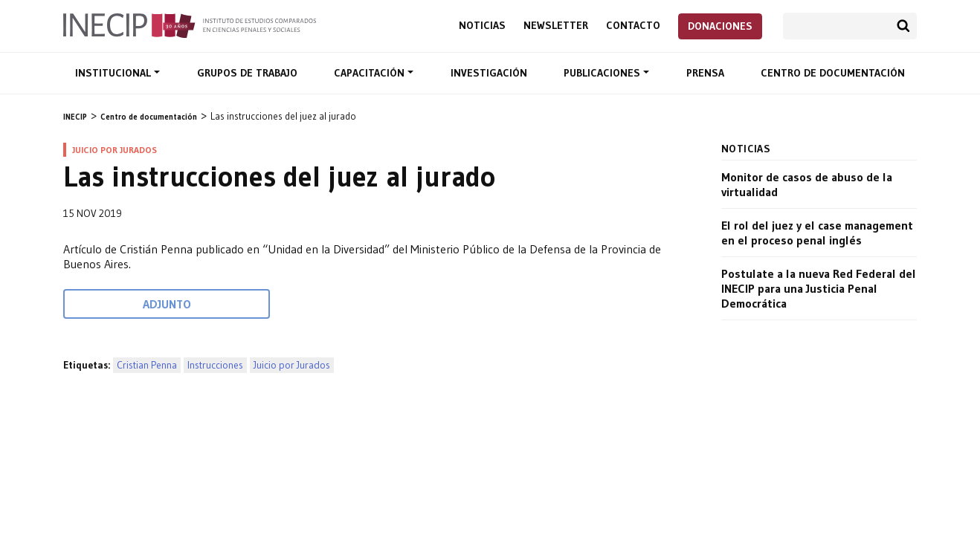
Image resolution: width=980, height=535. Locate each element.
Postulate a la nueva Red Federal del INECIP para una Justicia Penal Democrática (819, 288)
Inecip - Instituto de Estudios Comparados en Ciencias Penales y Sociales (190, 25)
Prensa (705, 73)
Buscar (903, 26)
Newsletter (556, 26)
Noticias (482, 26)
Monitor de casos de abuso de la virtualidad (807, 184)
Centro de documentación (833, 73)
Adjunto (167, 304)
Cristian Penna (147, 365)
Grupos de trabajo (247, 73)
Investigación (489, 73)
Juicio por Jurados (292, 365)
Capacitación (371, 73)
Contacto (633, 26)
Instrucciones (215, 365)
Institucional (115, 73)
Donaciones (720, 26)
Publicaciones (603, 73)
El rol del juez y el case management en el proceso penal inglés (817, 233)
